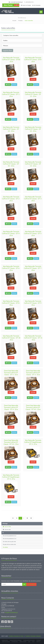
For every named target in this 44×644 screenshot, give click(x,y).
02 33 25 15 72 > (29, 2)
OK (24, 584)
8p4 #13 (38, 642)
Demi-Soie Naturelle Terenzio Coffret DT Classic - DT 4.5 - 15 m (33, 407)
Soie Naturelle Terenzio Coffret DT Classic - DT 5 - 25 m (33, 233)
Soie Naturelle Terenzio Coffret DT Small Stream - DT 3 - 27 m (33, 442)
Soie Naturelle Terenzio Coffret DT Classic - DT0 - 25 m (33, 59)
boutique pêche (5, 640)
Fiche (14, 85)
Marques (6, 46)
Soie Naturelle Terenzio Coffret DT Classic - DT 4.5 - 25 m (11, 164)
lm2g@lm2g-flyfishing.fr (11, 613)
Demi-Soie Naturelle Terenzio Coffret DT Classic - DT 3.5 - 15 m (11, 442)
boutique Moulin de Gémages (16, 640)
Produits (20, 21)
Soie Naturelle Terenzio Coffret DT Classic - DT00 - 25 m (11, 59)
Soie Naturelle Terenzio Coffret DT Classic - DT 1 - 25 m (11, 94)
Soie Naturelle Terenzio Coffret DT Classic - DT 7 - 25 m (33, 268)
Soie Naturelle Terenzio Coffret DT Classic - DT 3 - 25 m (33, 199)
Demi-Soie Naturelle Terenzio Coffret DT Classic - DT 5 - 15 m (11, 373)
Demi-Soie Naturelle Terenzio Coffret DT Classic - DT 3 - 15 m (33, 373)
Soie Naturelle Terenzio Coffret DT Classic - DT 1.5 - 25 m (33, 94)
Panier (8, 85)
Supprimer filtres (7, 50)
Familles (5, 40)
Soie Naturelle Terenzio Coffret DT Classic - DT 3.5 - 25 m (33, 129)
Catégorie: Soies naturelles (11, 35)
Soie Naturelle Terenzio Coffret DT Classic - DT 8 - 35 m (11, 303)
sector (33, 642)
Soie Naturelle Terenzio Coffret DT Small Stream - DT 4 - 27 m (11, 477)
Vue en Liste (7, 530)
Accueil (14, 21)
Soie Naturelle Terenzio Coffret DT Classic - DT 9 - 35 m (33, 303)
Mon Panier (11, 5)
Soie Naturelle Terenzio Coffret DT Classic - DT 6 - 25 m (11, 268)
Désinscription (31, 584)
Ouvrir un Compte (26, 5)
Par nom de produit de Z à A (10, 539)
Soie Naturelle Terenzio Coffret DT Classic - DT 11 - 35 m (33, 338)
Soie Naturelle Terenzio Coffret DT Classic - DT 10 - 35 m (11, 338)
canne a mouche (23, 642)
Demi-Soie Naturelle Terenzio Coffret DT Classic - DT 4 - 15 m (11, 407)
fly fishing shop (15, 642)
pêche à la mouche (6, 642)
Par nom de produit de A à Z (10, 536)
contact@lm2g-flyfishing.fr (16, 2)
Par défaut (5, 547)
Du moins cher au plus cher (9, 542)
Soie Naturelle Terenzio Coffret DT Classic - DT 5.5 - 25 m (33, 164)
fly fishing (38, 640)
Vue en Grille (7, 527)
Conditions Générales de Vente (16, 636)
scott (29, 642)
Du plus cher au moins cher (9, 544)
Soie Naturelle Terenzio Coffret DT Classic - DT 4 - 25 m (11, 233)
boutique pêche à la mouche (29, 640)
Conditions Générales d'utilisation (33, 636)
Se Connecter (36, 5)
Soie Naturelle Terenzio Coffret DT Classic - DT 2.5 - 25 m (11, 129)
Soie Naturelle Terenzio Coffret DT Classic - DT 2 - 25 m (11, 199)
